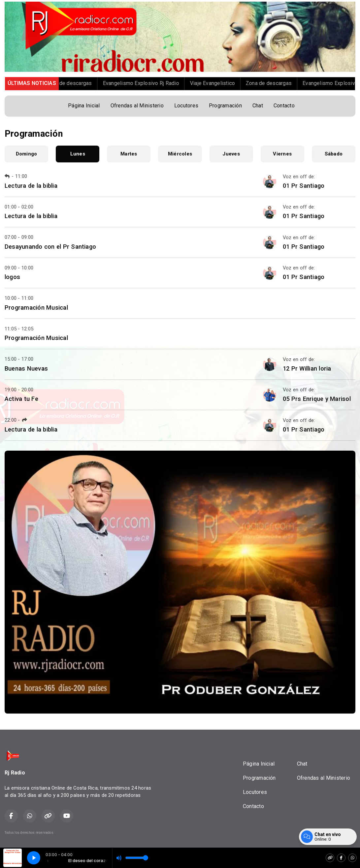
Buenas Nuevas (26, 368)
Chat (258, 106)
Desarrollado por (333, 833)
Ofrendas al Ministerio (137, 106)
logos (12, 277)
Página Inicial (84, 106)
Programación (225, 106)
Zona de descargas (77, 83)
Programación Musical (36, 308)
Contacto (284, 106)
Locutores (186, 106)
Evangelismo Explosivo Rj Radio (149, 83)
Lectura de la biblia (31, 186)
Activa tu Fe (21, 399)
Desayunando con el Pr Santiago (50, 247)
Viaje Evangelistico (221, 83)
